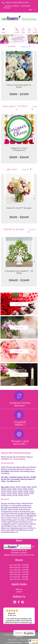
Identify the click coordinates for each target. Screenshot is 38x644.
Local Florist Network (14, 642)
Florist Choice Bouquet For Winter (19, 86)
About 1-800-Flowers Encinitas (16, 453)
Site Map (28, 642)
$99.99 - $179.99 (19, 94)
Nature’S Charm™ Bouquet (19, 208)
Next (35, 76)
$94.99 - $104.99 (19, 217)
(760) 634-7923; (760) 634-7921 (17, 3)
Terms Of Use (13, 640)
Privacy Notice (25, 640)
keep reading (19, 459)
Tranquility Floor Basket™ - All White (19, 272)
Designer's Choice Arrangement (19, 149)
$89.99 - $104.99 (19, 157)
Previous (3, 76)
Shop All (24, 47)
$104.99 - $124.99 (19, 280)
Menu (3, 32)
